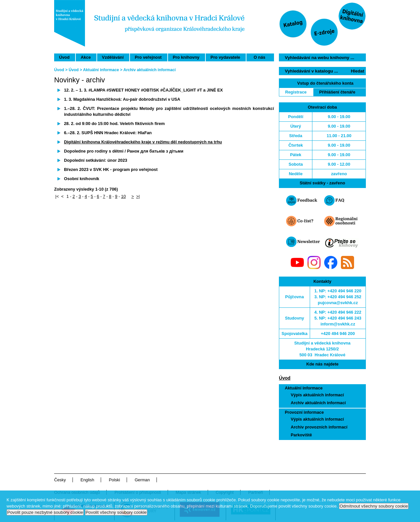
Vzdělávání (113, 57)
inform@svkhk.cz (338, 324)
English (87, 480)
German (142, 480)
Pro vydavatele (225, 57)
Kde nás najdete (322, 364)
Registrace (296, 92)
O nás (260, 57)
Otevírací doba (322, 107)
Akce (86, 57)
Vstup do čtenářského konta (325, 83)
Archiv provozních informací (319, 427)
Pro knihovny (186, 57)
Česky (60, 480)
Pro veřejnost (148, 57)
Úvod (64, 57)
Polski (115, 480)
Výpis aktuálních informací (317, 395)
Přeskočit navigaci (274, 3)
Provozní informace (304, 412)
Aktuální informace (304, 388)
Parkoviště (301, 435)
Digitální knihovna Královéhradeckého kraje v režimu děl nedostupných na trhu (143, 142)
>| (138, 196)
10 (123, 196)
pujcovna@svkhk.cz (338, 303)
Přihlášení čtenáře (337, 92)
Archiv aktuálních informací (318, 403)
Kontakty (322, 281)
